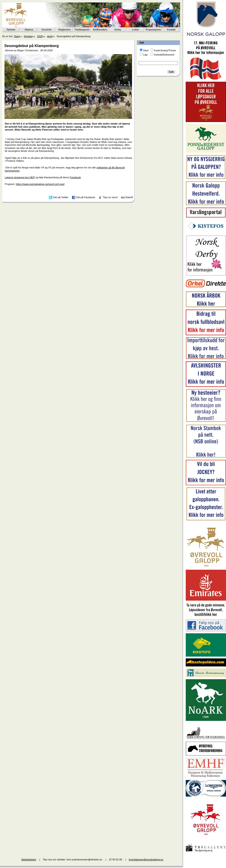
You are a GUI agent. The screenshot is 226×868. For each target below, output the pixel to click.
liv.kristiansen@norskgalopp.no (146, 859)
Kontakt (171, 30)
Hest (146, 50)
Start (17, 36)
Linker (136, 30)
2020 (40, 36)
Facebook (75, 177)
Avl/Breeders (100, 30)
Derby (118, 30)
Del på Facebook (86, 197)
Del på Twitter (61, 197)
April (50, 36)
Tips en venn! (110, 197)
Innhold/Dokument (164, 55)
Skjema (29, 30)
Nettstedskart (29, 859)
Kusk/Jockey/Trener (165, 50)
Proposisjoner (153, 30)
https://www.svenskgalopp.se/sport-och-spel (40, 184)
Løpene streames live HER (20, 177)
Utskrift (129, 197)
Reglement (64, 30)
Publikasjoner (82, 30)
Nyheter (11, 30)
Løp (145, 55)
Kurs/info (47, 30)
